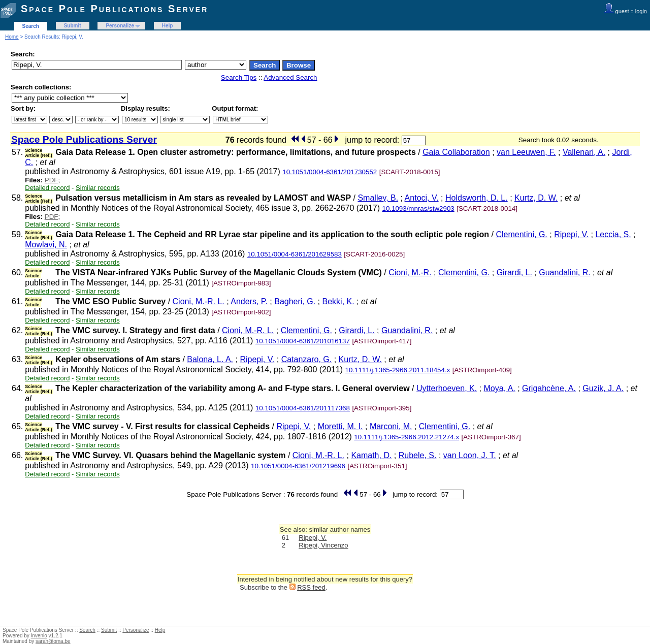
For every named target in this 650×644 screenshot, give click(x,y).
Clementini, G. (521, 234)
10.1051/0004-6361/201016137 (303, 341)
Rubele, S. (418, 455)
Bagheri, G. (295, 301)
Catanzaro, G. (307, 359)
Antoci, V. (422, 198)
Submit (73, 26)
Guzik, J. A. (603, 388)
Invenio (39, 636)
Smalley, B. (378, 198)
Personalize (120, 26)
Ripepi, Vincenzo (323, 545)
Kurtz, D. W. (536, 198)
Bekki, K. (338, 301)
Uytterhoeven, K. (447, 388)
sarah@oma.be (53, 641)
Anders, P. (249, 301)
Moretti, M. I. (340, 426)
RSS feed (311, 587)
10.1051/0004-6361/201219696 (298, 466)
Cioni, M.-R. (410, 272)
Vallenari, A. (584, 152)
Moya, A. (500, 388)
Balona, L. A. (210, 359)
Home (12, 37)
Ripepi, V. (571, 234)
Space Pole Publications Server (115, 9)
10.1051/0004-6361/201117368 (303, 408)
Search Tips (239, 77)
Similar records (98, 188)
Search (31, 26)
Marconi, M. (391, 426)
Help (168, 26)
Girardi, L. (514, 272)
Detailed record (47, 188)
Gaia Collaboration (456, 152)
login (641, 11)
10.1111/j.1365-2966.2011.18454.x (398, 370)
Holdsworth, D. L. (477, 198)
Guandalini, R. (564, 272)
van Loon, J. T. (470, 455)
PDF (52, 180)
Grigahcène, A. (549, 388)
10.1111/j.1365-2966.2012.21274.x (407, 437)
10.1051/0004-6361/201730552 (330, 172)
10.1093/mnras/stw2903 (418, 208)
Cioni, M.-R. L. (199, 301)
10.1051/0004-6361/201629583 (295, 254)
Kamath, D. (371, 455)
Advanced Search (290, 77)
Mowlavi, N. (46, 245)
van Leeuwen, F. (526, 152)
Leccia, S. (613, 234)
